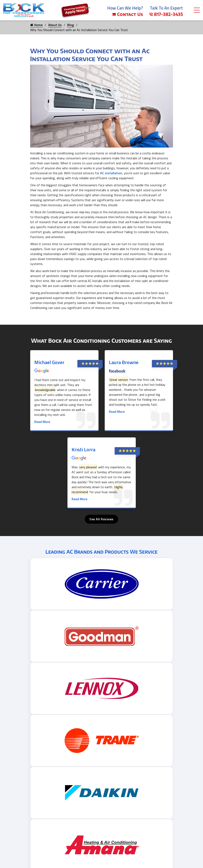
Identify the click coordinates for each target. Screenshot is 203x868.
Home (36, 25)
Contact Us (128, 14)
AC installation (111, 173)
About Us (55, 25)
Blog (71, 25)
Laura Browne (124, 362)
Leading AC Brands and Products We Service (102, 552)
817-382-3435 (166, 14)
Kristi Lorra (83, 449)
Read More (42, 422)
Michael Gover (49, 362)
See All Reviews (101, 519)
